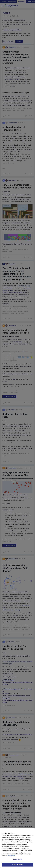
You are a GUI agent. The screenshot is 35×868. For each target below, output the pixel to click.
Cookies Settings (17, 860)
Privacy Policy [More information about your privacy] (11, 856)
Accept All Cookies (17, 865)
